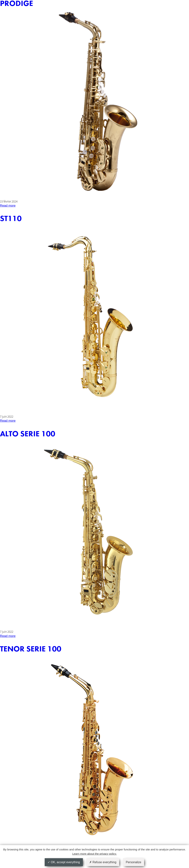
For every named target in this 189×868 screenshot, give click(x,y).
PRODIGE (17, 4)
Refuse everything (103, 862)
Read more (8, 206)
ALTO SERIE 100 (28, 434)
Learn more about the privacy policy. (95, 854)
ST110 (11, 219)
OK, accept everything (64, 862)
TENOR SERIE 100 (31, 649)
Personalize (134, 862)
